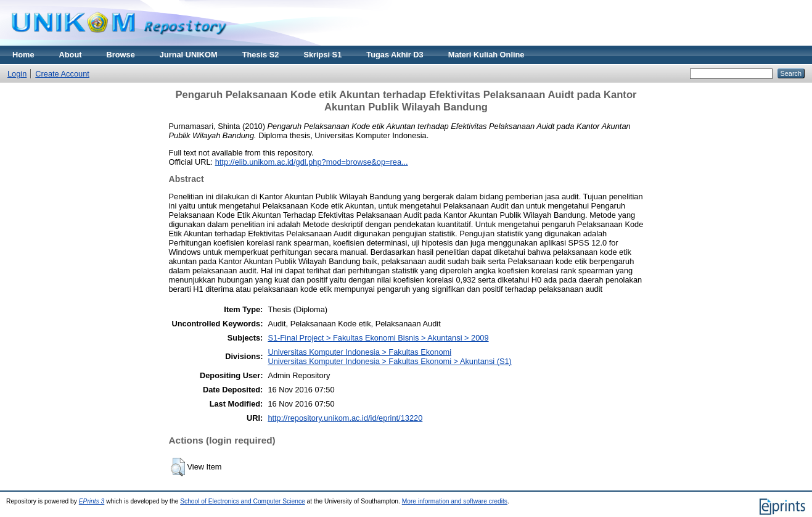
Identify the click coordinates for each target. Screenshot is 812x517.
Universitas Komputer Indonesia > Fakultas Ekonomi (359, 352)
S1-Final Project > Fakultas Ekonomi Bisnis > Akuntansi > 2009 (378, 338)
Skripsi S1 (322, 55)
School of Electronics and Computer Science (243, 501)
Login (17, 74)
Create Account (62, 74)
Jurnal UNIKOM (189, 55)
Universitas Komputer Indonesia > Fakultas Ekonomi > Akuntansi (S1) (389, 361)
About (71, 55)
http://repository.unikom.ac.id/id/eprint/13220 (345, 418)
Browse (121, 55)
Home (23, 55)
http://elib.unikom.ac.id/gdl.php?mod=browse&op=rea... (312, 162)
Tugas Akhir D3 (395, 55)
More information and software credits (455, 501)
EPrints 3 (92, 501)
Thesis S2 (261, 55)
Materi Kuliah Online (486, 55)
